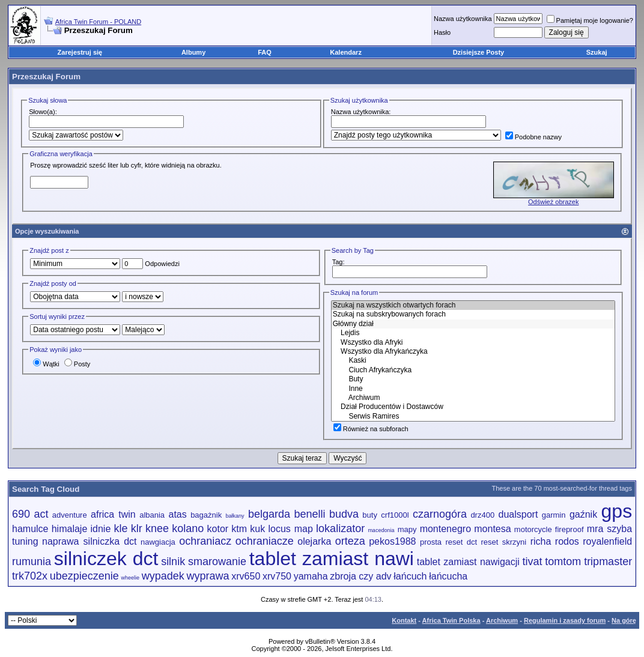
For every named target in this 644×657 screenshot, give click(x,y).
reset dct (462, 542)
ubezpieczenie (84, 576)
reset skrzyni (504, 542)
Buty (473, 379)
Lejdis (473, 333)
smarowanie (217, 562)
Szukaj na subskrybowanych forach (473, 314)
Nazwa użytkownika (463, 19)
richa (541, 541)
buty (370, 515)
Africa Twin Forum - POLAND (98, 22)
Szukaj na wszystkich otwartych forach (473, 305)
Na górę (624, 620)
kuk (257, 529)
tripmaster (608, 562)
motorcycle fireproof (549, 529)
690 (21, 514)
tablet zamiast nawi (332, 559)
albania (152, 515)
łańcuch (410, 576)
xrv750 (277, 576)
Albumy (193, 52)
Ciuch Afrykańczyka (473, 370)
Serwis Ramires (473, 416)
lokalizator (340, 528)
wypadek (163, 576)
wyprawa (208, 576)
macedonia (381, 530)
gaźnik (583, 514)
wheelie (131, 578)
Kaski (473, 361)
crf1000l (395, 515)
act (41, 514)
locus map (290, 529)
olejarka (314, 541)
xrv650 (246, 576)
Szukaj (597, 52)
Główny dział (473, 324)
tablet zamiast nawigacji (468, 562)
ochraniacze (265, 541)
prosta (431, 542)
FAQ (265, 52)
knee (157, 528)
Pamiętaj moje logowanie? (590, 20)
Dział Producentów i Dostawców (473, 407)
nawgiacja (158, 542)
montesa (492, 529)
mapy (407, 529)
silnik (173, 562)
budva (344, 514)
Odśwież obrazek (553, 202)
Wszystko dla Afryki (473, 343)
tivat (533, 562)
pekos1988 (392, 541)
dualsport (518, 514)
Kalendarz (346, 52)
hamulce (30, 529)
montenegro (445, 529)
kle (121, 528)
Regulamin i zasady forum (565, 620)
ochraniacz (205, 541)
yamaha (311, 576)
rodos (567, 541)
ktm (239, 529)
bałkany (235, 516)
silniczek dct (106, 559)
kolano (188, 528)
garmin (554, 515)
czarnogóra (440, 514)
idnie (101, 529)
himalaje (70, 529)
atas (178, 514)
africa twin (113, 514)
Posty (77, 364)
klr (137, 528)
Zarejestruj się (80, 52)
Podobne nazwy (533, 137)
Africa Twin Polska (451, 620)
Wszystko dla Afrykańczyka (473, 352)
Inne (473, 389)
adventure (70, 515)
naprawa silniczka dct (90, 541)
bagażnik (206, 515)
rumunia (32, 562)
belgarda (269, 514)
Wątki (46, 364)
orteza (350, 541)
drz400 (482, 515)
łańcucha (448, 576)
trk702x (30, 576)
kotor (218, 529)
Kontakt (404, 620)
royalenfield (607, 541)
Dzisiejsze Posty (479, 52)
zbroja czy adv (360, 576)
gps (617, 511)
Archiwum (473, 398)
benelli (309, 514)
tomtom (563, 562)
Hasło (442, 32)
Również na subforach (371, 429)
